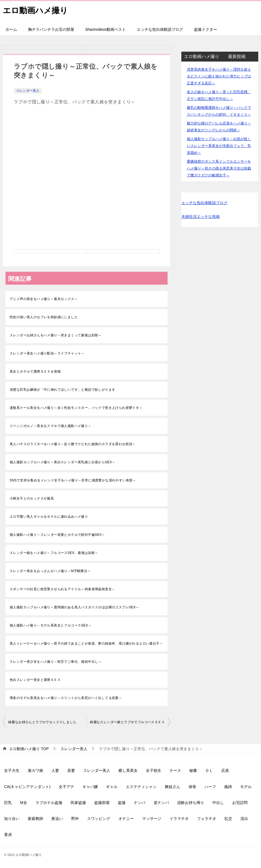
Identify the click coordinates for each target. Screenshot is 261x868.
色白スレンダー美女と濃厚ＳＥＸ (35, 680)
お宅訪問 (240, 803)
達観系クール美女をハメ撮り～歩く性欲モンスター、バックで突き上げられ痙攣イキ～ (76, 408)
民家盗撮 (78, 803)
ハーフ (210, 787)
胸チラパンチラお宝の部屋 (51, 29)
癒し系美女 (128, 770)
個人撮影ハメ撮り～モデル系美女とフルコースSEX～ (51, 625)
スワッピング (99, 819)
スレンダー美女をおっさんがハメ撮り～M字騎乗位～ (50, 571)
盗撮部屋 (102, 803)
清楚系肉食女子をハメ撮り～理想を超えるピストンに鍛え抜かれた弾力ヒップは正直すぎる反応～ (219, 76)
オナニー (126, 819)
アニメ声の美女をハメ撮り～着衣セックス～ (44, 299)
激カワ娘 (35, 770)
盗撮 (122, 803)
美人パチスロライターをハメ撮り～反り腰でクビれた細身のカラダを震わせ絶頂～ (73, 444)
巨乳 (8, 803)
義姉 (228, 787)
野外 (75, 819)
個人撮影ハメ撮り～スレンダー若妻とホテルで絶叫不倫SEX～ (57, 535)
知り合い (12, 819)
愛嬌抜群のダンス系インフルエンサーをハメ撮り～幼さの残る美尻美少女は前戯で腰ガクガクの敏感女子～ (219, 168)
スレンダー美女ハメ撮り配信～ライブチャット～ (47, 353)
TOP (29, 749)
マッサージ (152, 819)
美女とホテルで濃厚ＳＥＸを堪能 (35, 371)
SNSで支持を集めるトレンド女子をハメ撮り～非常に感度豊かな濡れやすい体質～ (73, 480)
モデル (246, 787)
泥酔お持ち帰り (191, 803)
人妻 (55, 770)
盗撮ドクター (206, 29)
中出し (218, 803)
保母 (192, 787)
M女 (24, 803)
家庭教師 (35, 819)
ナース (175, 770)
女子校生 (154, 770)
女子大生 (12, 770)
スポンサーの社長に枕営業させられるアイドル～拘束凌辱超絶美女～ (62, 589)
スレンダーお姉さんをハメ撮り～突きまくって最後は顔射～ (56, 335)
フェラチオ (207, 819)
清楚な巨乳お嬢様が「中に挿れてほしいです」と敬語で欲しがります (62, 390)
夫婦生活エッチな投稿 (201, 217)
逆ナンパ (161, 803)
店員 (225, 770)
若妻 (71, 770)
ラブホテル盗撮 (49, 803)
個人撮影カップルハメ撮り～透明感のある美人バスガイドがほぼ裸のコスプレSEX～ (74, 607)
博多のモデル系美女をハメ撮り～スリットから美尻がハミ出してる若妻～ (66, 698)
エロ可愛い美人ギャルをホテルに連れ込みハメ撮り (49, 517)
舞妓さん (173, 787)
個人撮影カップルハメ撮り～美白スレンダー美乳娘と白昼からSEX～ (63, 462)
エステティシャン (141, 787)
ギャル (112, 787)
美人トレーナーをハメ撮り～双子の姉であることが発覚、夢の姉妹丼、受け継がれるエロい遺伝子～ (86, 644)
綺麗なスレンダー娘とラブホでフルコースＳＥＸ (127, 722)
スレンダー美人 (28, 91)
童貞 (8, 834)
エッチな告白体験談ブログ (160, 29)
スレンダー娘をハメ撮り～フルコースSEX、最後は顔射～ (54, 553)
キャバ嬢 (90, 787)
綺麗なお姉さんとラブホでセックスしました (42, 722)
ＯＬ (209, 770)
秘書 (193, 770)
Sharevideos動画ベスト (105, 29)
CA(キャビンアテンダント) (27, 787)
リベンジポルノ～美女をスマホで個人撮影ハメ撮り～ (51, 426)
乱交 (228, 819)
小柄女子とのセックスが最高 (32, 498)
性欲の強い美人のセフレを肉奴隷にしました (44, 317)
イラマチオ (179, 819)
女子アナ (66, 787)
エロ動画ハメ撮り (36, 9)
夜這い (57, 819)
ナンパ (140, 803)
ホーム (11, 29)
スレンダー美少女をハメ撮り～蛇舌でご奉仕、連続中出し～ (56, 662)
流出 (244, 819)
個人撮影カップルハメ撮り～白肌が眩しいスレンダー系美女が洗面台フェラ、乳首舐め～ (219, 146)
